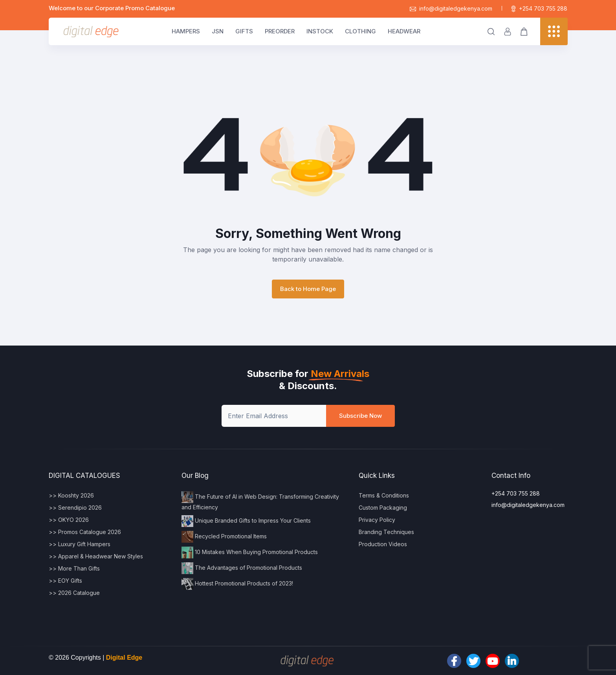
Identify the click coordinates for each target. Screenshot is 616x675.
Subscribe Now (360, 416)
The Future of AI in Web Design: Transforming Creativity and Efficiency (260, 501)
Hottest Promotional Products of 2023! (237, 584)
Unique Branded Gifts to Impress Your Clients (246, 521)
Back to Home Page (308, 289)
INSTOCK (320, 31)
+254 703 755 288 (539, 8)
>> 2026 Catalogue (74, 593)
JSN (218, 31)
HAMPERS (186, 31)
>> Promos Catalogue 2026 (85, 532)
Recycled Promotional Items (224, 537)
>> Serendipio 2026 (75, 508)
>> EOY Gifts (65, 581)
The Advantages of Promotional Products (242, 568)
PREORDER (280, 31)
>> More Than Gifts (74, 568)
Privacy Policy (377, 520)
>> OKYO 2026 (69, 520)
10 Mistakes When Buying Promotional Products (250, 552)
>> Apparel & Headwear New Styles (96, 556)
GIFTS (244, 31)
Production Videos (383, 544)
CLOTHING (360, 31)
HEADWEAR (404, 31)
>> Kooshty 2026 (71, 495)
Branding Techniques (386, 532)
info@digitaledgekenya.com (451, 8)
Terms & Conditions (384, 495)
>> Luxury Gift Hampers (80, 544)
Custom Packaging (383, 508)
